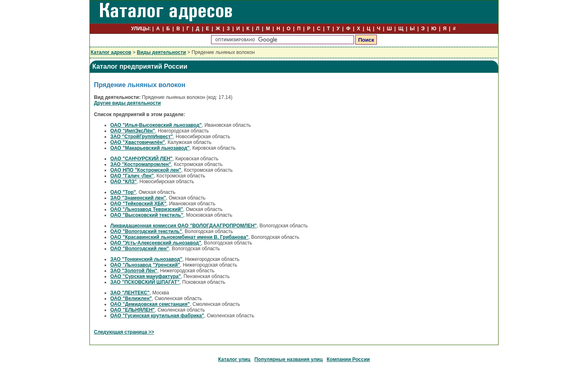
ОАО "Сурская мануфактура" (146, 276)
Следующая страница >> (124, 332)
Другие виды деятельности (127, 103)
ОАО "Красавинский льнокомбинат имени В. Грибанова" (179, 237)
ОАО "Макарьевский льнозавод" (150, 148)
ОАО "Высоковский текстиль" (147, 215)
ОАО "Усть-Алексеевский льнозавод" (156, 243)
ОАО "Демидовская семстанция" (150, 304)
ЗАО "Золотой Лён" (134, 271)
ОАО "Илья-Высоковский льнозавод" (156, 125)
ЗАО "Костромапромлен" (141, 164)
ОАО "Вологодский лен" (140, 249)
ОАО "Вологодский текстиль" (146, 231)
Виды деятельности (161, 52)
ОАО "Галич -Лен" (132, 176)
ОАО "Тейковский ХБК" (138, 204)
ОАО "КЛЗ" (124, 182)
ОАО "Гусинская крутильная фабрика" (157, 316)
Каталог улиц (234, 359)
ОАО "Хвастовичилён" (138, 142)
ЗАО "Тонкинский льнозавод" (146, 259)
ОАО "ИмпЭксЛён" (133, 131)
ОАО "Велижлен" (131, 298)
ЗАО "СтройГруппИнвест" (142, 137)
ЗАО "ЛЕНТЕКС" (130, 293)
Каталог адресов (111, 52)
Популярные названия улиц (288, 359)
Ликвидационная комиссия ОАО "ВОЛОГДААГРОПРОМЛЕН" (184, 226)
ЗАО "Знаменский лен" (138, 198)
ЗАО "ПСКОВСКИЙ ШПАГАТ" (145, 282)
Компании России (348, 359)
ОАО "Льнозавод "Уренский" (145, 265)
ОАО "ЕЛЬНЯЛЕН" (133, 310)
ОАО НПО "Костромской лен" (146, 170)
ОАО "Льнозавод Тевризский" (147, 209)
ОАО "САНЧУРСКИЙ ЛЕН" (141, 159)
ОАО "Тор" (123, 192)
